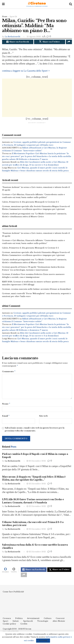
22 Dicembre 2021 (36, 463)
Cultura (48, 622)
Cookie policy (9, 627)
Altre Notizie (59, 624)
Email (6, 418)
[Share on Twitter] (50, 42)
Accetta (43, 641)
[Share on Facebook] (18, 42)
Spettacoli (28, 624)
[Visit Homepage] (37, 4)
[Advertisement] (37, 98)
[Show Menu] (3, 4)
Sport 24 (13, 17)
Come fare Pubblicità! (13, 595)
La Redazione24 (13, 37)
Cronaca (7, 622)
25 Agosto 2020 (34, 37)
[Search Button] (71, 4)
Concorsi (60, 622)
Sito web (43, 417)
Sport (5, 624)
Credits (24, 627)
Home (5, 17)
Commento (9, 373)
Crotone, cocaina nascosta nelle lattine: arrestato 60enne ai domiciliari (36, 290)
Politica (19, 622)
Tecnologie (43, 624)
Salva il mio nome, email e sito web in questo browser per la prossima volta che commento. (35, 431)
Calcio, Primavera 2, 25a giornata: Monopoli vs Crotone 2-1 (30, 203)
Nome (6, 405)
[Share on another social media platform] (69, 42)
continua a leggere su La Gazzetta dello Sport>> (26, 71)
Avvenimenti (33, 622)
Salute (16, 624)
